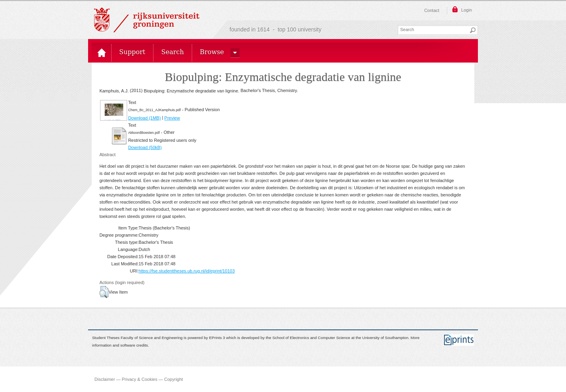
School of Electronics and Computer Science (311, 338)
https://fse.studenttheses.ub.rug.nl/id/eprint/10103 (187, 271)
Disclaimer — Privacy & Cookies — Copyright (139, 379)
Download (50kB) (145, 147)
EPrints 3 (217, 338)
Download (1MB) (144, 118)
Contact (432, 10)
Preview (172, 118)
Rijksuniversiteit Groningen (147, 20)
